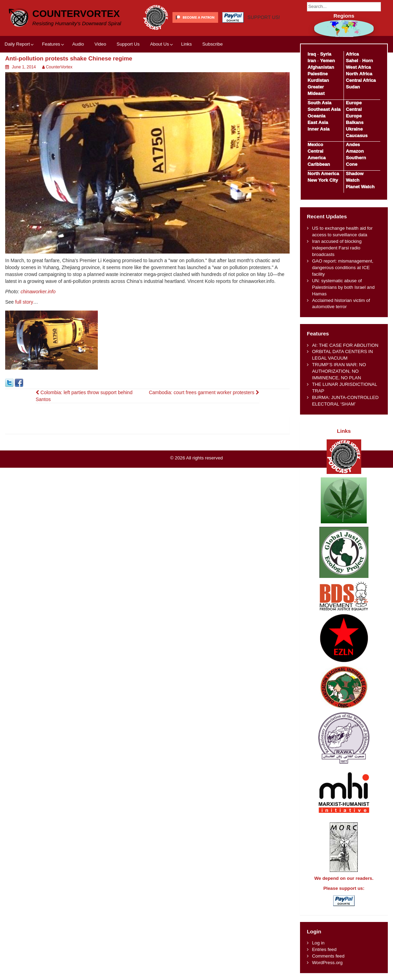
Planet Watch (360, 187)
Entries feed (324, 949)
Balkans (355, 122)
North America (323, 174)
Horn (368, 61)
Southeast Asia (324, 109)
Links (186, 44)
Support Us (128, 44)
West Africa (358, 67)
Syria (326, 54)
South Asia (320, 103)
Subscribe (212, 44)
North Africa (359, 74)
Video (100, 44)
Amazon (355, 151)
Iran (312, 61)
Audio (78, 44)
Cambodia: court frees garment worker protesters (204, 392)
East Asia (318, 122)
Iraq (312, 54)
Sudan (353, 87)
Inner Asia (319, 129)
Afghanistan (321, 67)
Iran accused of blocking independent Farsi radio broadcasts (337, 248)
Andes (353, 145)
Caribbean (319, 164)
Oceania (317, 116)
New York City (323, 180)
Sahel (352, 61)
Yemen (327, 61)
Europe (354, 103)
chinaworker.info (38, 292)
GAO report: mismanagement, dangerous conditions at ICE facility (343, 268)
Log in (318, 943)
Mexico (315, 145)
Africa (353, 54)
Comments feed (328, 956)
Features (51, 44)
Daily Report (17, 44)
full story (24, 302)
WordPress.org (327, 963)
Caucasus (357, 136)
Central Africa (361, 80)
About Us (160, 44)
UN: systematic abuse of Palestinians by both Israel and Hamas (343, 287)
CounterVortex (76, 14)
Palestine (318, 74)
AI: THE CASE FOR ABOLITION (345, 345)
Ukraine (354, 129)
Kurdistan (318, 80)
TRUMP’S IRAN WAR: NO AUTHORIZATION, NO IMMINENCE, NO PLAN (339, 371)
